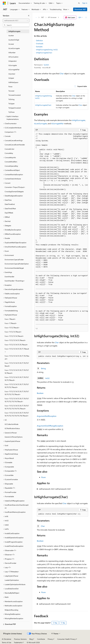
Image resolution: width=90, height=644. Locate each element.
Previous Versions (20, 639)
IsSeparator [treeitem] (13, 61)
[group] (61, 232)
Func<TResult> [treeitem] (10, 319)
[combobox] (16, 21)
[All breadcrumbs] (36, 17)
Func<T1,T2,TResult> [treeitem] (12, 328)
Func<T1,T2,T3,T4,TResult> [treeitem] (14, 336)
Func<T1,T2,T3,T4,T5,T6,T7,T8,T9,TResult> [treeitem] (17, 364)
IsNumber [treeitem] (12, 52)
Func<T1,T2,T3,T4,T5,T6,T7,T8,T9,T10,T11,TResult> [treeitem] (17, 379)
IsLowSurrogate (40, 123)
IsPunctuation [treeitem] (13, 57)
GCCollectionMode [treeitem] (11, 424)
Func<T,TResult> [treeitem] (11, 323)
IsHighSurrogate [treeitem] (14, 31)
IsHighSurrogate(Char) (44, 53)
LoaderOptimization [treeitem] (12, 580)
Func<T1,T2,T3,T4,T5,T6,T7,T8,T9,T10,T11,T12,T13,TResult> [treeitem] (17, 393)
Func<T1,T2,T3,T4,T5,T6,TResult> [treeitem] (16, 345)
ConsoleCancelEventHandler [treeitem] (15, 145)
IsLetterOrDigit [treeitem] (14, 40)
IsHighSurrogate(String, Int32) (47, 50)
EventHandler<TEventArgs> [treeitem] (15, 281)
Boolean (40, 393)
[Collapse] (29, 16)
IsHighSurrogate (79, 120)
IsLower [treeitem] (11, 44)
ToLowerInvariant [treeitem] (15, 95)
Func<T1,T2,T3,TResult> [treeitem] (13, 332)
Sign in (85, 3)
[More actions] (86, 17)
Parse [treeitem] (10, 87)
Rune (43, 477)
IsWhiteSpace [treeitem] (13, 82)
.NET (42, 17)
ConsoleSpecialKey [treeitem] (11, 166)
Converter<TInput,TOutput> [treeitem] (15, 187)
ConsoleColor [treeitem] (9, 149)
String (43, 368)
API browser (52, 17)
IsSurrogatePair (57, 123)
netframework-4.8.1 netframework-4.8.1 (55, 489)
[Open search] (79, 3)
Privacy (50, 639)
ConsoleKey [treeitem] (9, 153)
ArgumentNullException (47, 416)
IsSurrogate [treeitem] (13, 65)
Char (62, 73)
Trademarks (18, 642)
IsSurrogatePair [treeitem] (14, 70)
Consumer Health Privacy (66, 639)
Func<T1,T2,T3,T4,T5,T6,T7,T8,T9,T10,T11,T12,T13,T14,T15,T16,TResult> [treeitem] (17, 414)
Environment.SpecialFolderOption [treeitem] (17, 264)
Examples (39, 47)
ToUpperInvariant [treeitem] (15, 108)
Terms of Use (7, 642)
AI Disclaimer (7, 639)
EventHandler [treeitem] (9, 277)
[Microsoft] (4, 3)
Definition (39, 40)
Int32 (47, 378)
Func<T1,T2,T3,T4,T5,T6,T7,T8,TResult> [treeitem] (17, 357)
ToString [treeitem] (11, 99)
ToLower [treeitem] (11, 91)
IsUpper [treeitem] (11, 78)
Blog (31, 639)
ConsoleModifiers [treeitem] (11, 162)
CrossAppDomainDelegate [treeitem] (14, 191)
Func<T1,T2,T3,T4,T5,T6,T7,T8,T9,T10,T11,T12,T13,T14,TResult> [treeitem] (17, 400)
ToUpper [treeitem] (11, 104)
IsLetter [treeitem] (11, 35)
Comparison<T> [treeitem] (11, 132)
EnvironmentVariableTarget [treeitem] (14, 268)
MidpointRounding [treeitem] (11, 610)
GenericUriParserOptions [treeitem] (14, 437)
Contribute (41, 639)
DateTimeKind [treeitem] (10, 204)
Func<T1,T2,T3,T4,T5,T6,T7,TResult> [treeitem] (17, 350)
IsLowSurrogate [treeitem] (14, 48)
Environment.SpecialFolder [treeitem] (14, 260)
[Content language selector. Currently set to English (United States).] (13, 634)
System (46, 65)
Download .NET (80, 9)
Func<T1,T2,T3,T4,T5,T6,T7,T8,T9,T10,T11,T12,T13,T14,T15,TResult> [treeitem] (17, 407)
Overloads (40, 44)
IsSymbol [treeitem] (12, 74)
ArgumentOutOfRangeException (50, 426)
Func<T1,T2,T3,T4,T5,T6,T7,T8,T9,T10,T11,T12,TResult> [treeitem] (17, 386)
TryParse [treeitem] (11, 112)
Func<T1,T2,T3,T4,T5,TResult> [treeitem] (15, 340)
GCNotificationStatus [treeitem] (12, 428)
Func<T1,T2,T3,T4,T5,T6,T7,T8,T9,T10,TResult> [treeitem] (17, 372)
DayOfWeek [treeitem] (9, 213)
